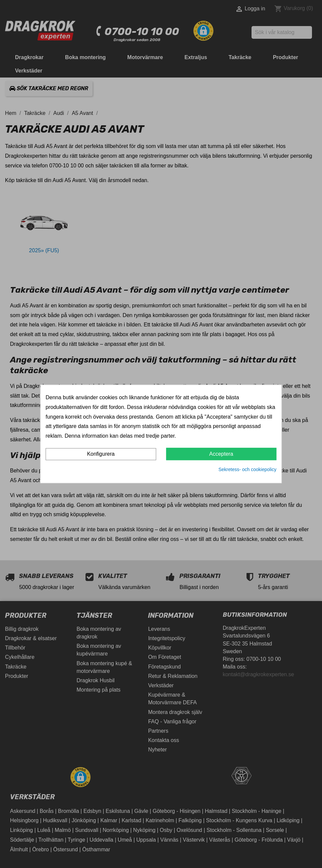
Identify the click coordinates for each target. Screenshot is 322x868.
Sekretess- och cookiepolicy (248, 469)
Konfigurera (101, 454)
